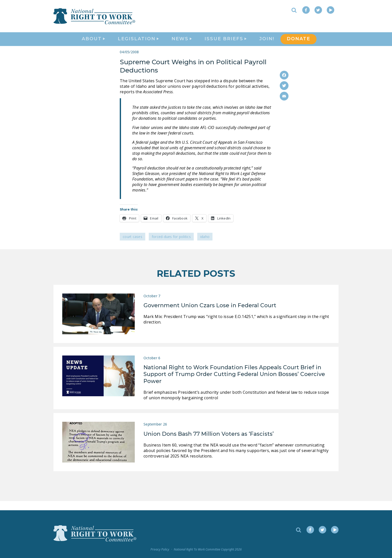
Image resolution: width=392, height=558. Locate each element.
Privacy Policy (160, 549)
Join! (267, 44)
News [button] (182, 44)
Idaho (205, 246)
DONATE (298, 44)
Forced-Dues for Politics (171, 246)
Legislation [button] (138, 44)
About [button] (93, 44)
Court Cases (132, 246)
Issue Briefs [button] (225, 44)
